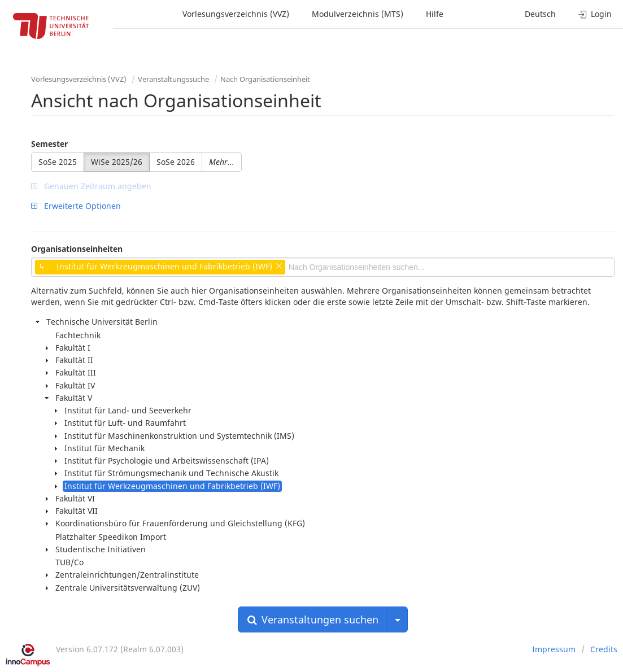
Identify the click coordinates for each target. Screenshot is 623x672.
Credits (604, 649)
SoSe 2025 (58, 162)
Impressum (554, 649)
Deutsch (540, 14)
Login (595, 14)
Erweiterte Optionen (76, 206)
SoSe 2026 (176, 162)
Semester (49, 144)
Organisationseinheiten (77, 249)
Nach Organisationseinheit (265, 79)
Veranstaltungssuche (173, 79)
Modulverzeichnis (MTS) (358, 14)
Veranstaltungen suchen (313, 619)
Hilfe (435, 14)
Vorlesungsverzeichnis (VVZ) (236, 14)
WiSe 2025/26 (117, 162)
